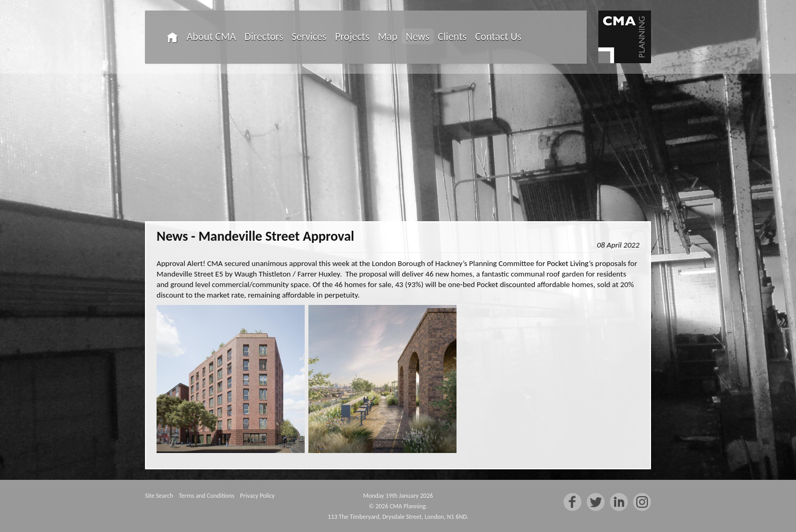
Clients (453, 36)
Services (309, 36)
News (418, 36)
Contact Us (498, 36)
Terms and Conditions (206, 496)
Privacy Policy (257, 496)
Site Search (159, 496)
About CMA (211, 36)
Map (388, 36)
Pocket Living (568, 263)
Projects (352, 36)
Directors (264, 36)
